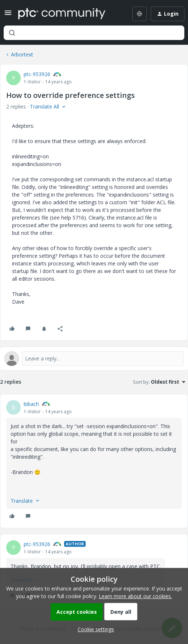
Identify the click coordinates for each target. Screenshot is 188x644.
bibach (31, 404)
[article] (94, 461)
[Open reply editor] (94, 359)
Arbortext (22, 54)
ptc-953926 (37, 74)
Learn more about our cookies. (135, 596)
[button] (8, 15)
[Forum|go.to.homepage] (62, 14)
